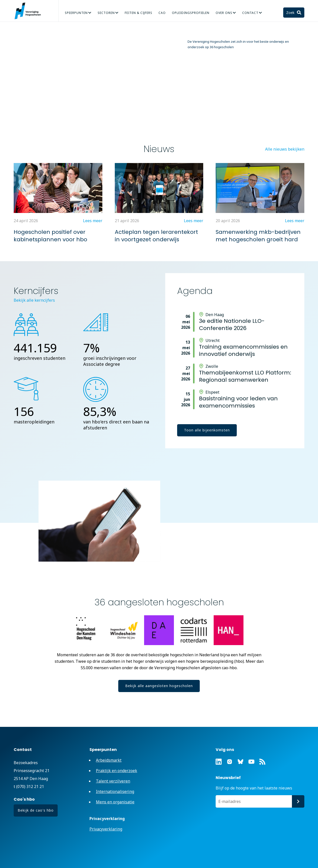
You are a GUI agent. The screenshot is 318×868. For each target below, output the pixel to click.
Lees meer (156, 119)
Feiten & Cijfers (139, 13)
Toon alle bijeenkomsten (207, 430)
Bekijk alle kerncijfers (34, 300)
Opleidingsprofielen (191, 13)
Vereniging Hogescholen (30, 11)
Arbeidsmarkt (109, 760)
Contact (250, 13)
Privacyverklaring (106, 829)
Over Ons (224, 13)
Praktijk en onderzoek (117, 771)
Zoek (291, 13)
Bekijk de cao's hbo (36, 810)
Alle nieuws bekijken (285, 149)
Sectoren (106, 13)
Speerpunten (76, 13)
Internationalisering (115, 791)
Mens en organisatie (115, 802)
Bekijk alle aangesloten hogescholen (159, 686)
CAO (162, 13)
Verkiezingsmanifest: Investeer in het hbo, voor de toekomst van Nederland (210, 95)
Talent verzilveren (113, 781)
